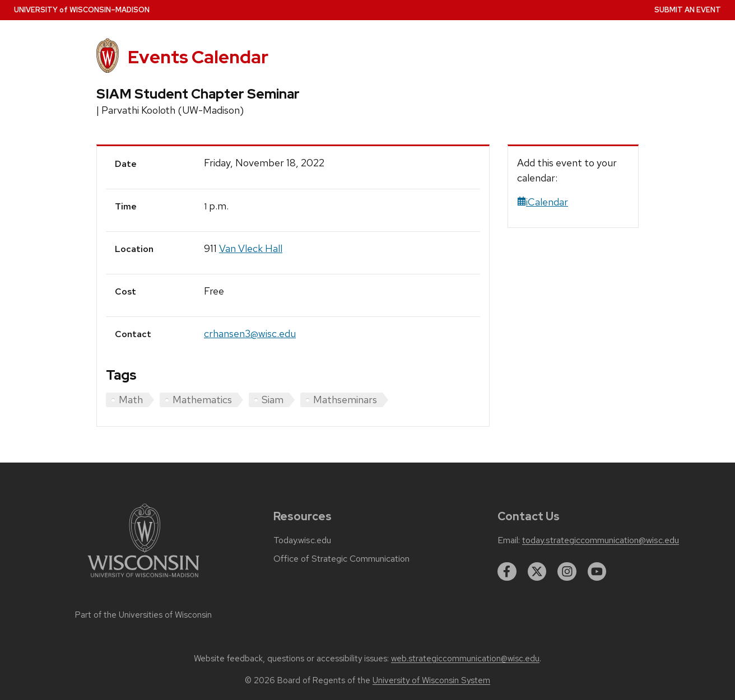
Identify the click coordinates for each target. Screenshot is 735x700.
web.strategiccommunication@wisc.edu (465, 659)
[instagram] (567, 572)
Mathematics (202, 400)
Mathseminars (345, 400)
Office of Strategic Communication (341, 559)
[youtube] (597, 572)
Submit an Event (688, 10)
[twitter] (537, 572)
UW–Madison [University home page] (82, 10)
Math (131, 400)
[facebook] (507, 572)
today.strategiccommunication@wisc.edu (601, 540)
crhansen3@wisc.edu (250, 333)
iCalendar (543, 202)
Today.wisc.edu (302, 540)
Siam (273, 400)
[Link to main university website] (143, 579)
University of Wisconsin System (431, 680)
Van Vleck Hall (251, 248)
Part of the (143, 615)
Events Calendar (198, 57)
